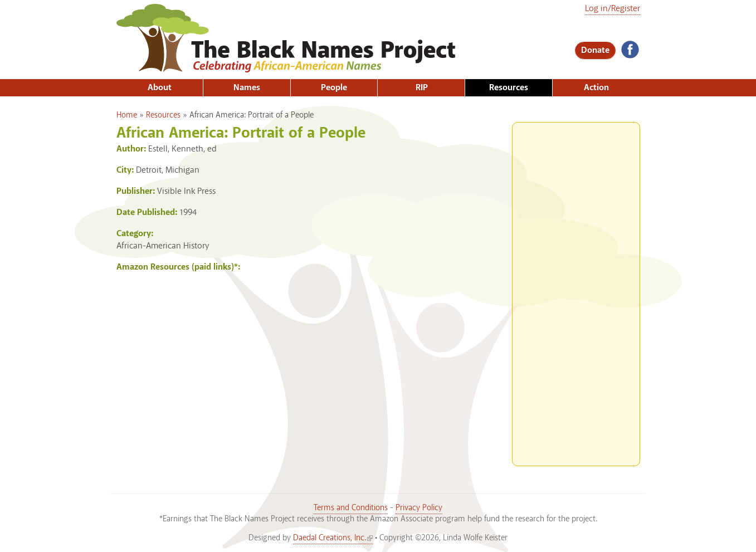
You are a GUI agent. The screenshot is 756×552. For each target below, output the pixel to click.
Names (247, 88)
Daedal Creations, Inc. (333, 538)
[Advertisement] (576, 290)
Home (127, 115)
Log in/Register (613, 9)
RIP (422, 88)
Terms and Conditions (351, 508)
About (160, 88)
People (334, 88)
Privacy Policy (419, 508)
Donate (595, 50)
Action (596, 88)
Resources (509, 88)
